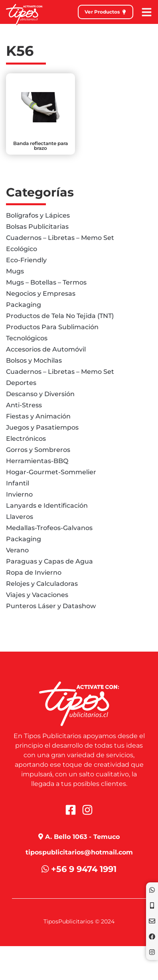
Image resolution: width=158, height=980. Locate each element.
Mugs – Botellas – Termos (46, 282)
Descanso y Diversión (40, 394)
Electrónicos (26, 439)
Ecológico (22, 249)
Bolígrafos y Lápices (38, 215)
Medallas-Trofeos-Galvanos (49, 528)
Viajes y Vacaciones (37, 595)
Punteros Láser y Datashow (51, 606)
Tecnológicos (27, 338)
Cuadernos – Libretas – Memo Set (60, 238)
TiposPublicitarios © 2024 (79, 921)
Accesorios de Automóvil (46, 349)
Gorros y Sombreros (38, 450)
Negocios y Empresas (41, 294)
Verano (17, 550)
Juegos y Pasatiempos (42, 427)
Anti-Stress (24, 405)
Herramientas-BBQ (37, 461)
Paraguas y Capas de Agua (49, 561)
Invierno (19, 494)
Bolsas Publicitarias (37, 227)
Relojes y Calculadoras (42, 584)
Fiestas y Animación (38, 416)
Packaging (24, 305)
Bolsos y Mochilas (34, 360)
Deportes (21, 383)
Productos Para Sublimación (52, 327)
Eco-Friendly (26, 260)
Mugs (15, 271)
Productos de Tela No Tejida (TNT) (60, 316)
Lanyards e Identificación (47, 506)
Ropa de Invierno (34, 572)
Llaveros (20, 517)
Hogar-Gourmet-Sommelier (51, 472)
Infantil (18, 483)
